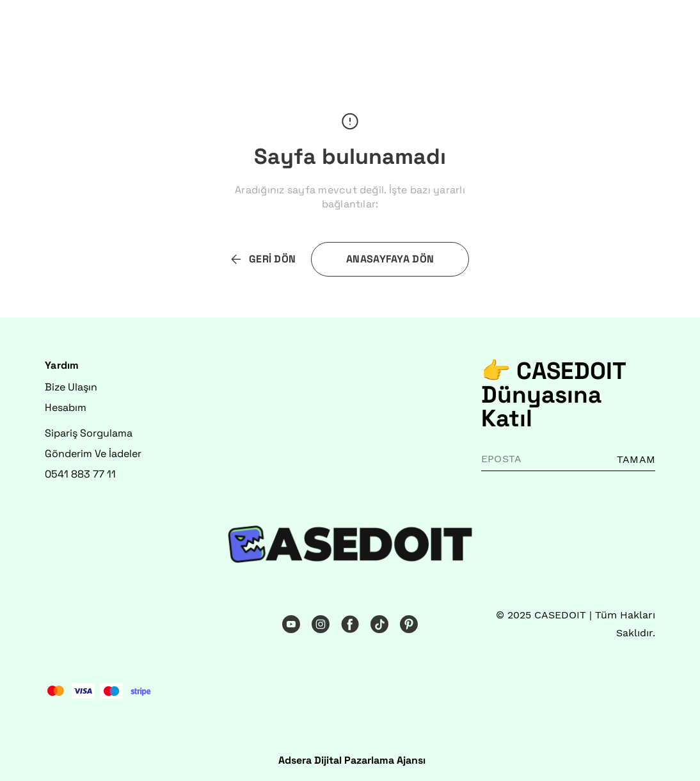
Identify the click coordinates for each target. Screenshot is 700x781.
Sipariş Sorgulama (89, 433)
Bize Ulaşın (71, 387)
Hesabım (66, 407)
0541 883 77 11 (80, 474)
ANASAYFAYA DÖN (390, 259)
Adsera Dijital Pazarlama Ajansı (352, 760)
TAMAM (636, 459)
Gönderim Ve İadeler (93, 454)
